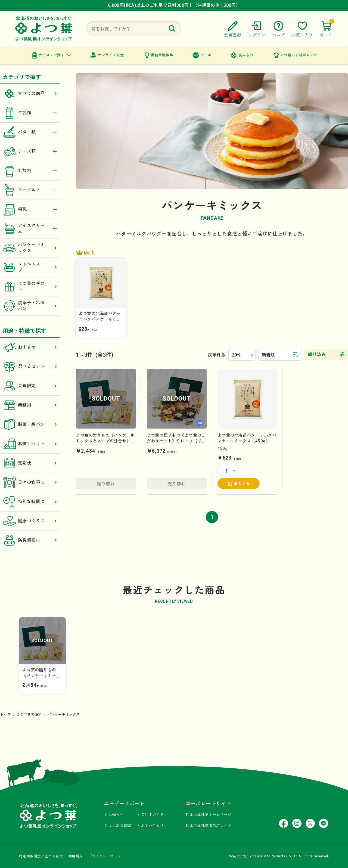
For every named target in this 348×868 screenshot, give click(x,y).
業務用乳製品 (162, 55)
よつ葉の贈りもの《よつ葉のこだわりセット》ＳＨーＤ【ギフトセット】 (176, 441)
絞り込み (317, 354)
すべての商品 (30, 94)
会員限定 (30, 386)
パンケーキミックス (30, 248)
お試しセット (30, 444)
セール (206, 55)
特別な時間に (30, 502)
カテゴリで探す (52, 55)
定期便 (30, 463)
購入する (242, 484)
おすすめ (30, 347)
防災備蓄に (30, 540)
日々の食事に (30, 482)
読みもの (246, 55)
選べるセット (30, 367)
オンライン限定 (111, 55)
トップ (5, 714)
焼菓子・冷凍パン (30, 306)
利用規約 (76, 856)
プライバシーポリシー (107, 856)
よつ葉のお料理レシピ (299, 55)
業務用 (30, 405)
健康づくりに (30, 521)
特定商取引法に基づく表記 (41, 856)
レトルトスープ (30, 267)
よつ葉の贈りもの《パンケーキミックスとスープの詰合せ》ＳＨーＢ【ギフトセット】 (105, 441)
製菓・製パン (30, 424)
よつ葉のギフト (30, 287)
